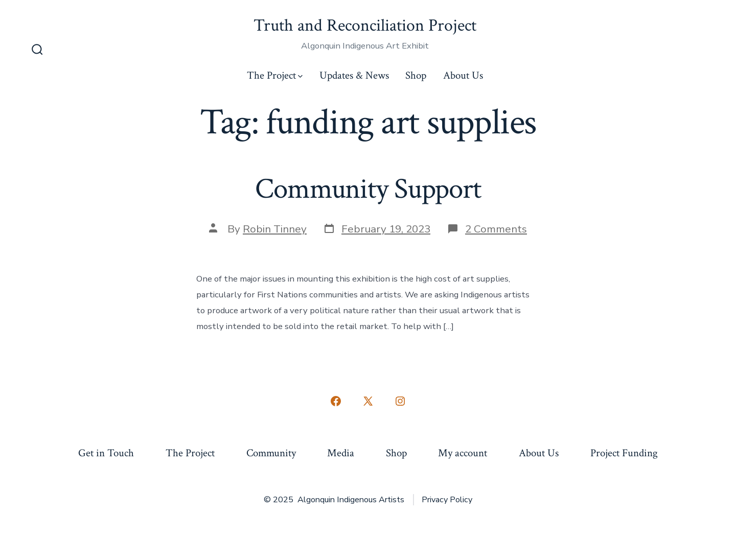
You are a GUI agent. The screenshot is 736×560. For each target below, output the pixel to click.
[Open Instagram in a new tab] (400, 401)
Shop (416, 75)
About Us (463, 75)
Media (341, 453)
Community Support (368, 189)
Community (271, 453)
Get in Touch (106, 453)
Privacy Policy (447, 500)
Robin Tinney (275, 229)
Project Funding (624, 453)
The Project (275, 75)
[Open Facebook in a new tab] (336, 401)
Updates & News (354, 75)
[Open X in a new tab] (368, 401)
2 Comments (496, 229)
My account (463, 453)
